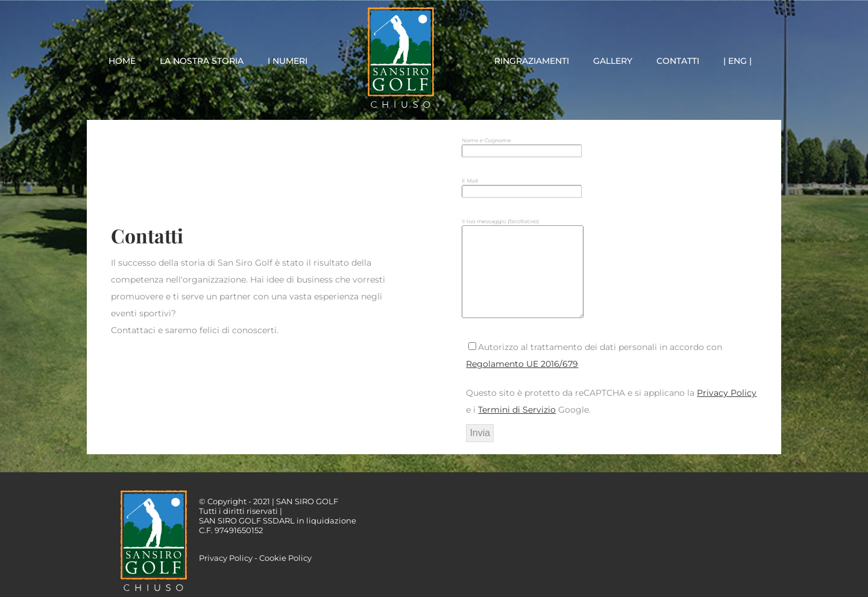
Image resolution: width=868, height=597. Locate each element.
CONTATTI (678, 61)
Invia (480, 433)
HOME (122, 61)
